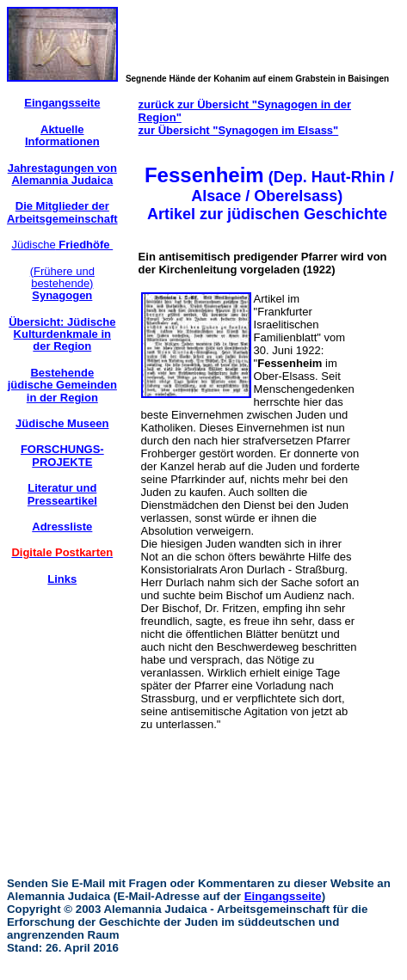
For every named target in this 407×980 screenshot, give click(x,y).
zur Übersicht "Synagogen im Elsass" (239, 130)
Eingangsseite (283, 896)
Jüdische (62, 245)
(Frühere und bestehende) (62, 284)
